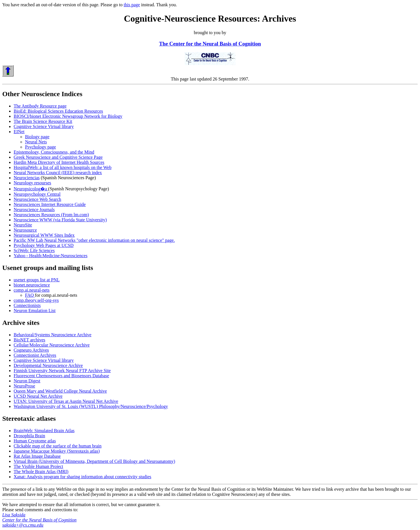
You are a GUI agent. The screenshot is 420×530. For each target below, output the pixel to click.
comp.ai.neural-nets (32, 290)
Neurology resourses (32, 183)
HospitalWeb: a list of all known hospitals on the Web (63, 167)
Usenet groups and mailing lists (48, 268)
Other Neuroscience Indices (42, 94)
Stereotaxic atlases (29, 418)
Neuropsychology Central (37, 194)
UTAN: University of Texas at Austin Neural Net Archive (66, 401)
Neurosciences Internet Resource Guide (50, 204)
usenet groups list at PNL (37, 280)
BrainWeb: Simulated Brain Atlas (44, 431)
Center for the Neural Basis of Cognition (39, 520)
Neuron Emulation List (35, 311)
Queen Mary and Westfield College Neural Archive (60, 391)
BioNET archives (29, 340)
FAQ (30, 295)
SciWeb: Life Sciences (34, 250)
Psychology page (40, 147)
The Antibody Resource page (40, 106)
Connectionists (27, 305)
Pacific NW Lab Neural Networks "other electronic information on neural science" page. (94, 240)
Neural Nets (36, 142)
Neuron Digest (27, 381)
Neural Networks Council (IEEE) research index (58, 173)
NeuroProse (24, 386)
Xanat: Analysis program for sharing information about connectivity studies (82, 477)
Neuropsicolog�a (31, 189)
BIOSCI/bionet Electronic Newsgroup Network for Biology (68, 116)
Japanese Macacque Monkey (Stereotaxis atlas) (57, 451)
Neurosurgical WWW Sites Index (44, 235)
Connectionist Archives (35, 355)
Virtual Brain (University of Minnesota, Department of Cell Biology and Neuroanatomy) (94, 461)
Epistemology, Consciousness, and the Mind (54, 152)
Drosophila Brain (29, 436)
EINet (19, 132)
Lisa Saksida (14, 515)
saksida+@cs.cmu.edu (23, 525)
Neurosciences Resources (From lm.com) (51, 215)
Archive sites (21, 323)
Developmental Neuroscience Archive (48, 365)
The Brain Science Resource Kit (43, 121)
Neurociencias (27, 178)
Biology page (37, 137)
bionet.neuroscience (32, 285)
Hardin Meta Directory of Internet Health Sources (59, 162)
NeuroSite (23, 225)
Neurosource (25, 230)
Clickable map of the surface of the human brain (58, 446)
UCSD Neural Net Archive (38, 396)
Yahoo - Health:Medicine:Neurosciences (51, 256)
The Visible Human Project (38, 466)
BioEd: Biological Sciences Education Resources (58, 111)
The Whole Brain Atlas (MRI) (41, 472)
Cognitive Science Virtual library (44, 126)
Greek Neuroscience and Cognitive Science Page (58, 157)
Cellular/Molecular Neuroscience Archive (52, 345)
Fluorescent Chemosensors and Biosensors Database (61, 376)
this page (132, 5)
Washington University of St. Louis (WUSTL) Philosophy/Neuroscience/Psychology (91, 406)
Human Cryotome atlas (35, 441)
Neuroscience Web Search (37, 199)
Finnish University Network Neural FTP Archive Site (62, 371)
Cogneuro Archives (31, 350)
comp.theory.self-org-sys (36, 300)
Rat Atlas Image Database (37, 456)
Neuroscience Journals (34, 210)
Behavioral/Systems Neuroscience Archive (53, 335)
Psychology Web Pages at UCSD (44, 245)
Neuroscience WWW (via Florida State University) (60, 220)
